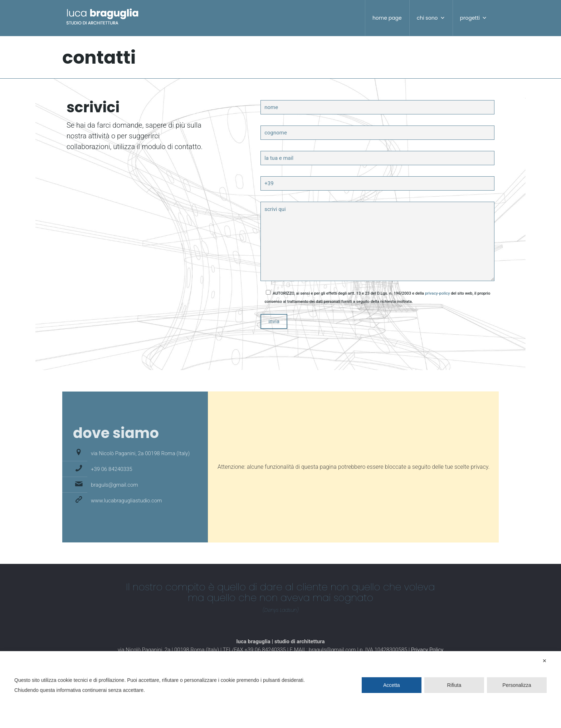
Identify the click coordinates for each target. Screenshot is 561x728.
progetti (474, 18)
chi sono (431, 18)
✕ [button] (545, 661)
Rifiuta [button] (454, 685)
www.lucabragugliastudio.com (126, 501)
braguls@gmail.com (114, 485)
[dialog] (280, 690)
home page (387, 18)
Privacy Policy (427, 650)
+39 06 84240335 (112, 469)
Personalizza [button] (517, 685)
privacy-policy (438, 293)
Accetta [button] (392, 685)
